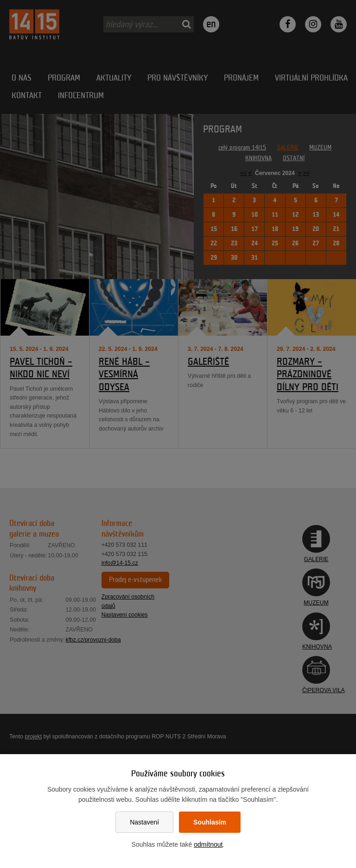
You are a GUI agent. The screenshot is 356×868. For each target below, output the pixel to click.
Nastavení (144, 822)
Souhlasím (210, 822)
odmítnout (208, 844)
